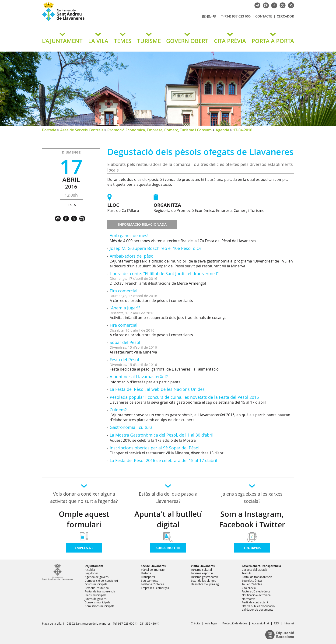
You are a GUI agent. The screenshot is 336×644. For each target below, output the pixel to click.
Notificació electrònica (256, 595)
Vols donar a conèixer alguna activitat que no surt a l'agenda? (84, 497)
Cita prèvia (249, 588)
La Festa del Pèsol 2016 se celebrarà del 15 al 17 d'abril (163, 460)
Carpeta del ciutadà (254, 570)
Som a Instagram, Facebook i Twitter (252, 519)
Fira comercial (124, 291)
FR (214, 16)
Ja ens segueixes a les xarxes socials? (252, 497)
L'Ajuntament (94, 566)
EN (209, 16)
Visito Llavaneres (203, 566)
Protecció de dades (235, 623)
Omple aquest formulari (84, 519)
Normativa (249, 599)
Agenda (222, 130)
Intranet (289, 623)
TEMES (123, 41)
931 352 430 (148, 623)
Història (146, 573)
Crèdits (196, 623)
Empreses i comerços (155, 588)
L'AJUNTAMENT (62, 41)
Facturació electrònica (256, 591)
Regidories (92, 573)
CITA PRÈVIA (230, 41)
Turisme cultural (201, 570)
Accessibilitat (261, 623)
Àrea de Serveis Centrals (82, 130)
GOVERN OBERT (187, 41)
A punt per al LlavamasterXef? (139, 377)
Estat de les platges (203, 581)
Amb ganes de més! (129, 235)
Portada (49, 130)
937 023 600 (126, 623)
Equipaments (149, 581)
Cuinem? (118, 410)
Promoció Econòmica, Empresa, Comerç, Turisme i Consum (159, 130)
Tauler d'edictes (252, 584)
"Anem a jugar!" (125, 308)
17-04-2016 (243, 130)
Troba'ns (252, 548)
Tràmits (247, 573)
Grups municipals (96, 584)
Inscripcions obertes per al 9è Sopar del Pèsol (155, 448)
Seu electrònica (252, 581)
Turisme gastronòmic (205, 577)
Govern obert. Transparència (261, 566)
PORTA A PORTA (273, 41)
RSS (276, 623)
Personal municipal (97, 588)
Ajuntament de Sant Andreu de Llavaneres (97, 21)
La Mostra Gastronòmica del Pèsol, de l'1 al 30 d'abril (162, 435)
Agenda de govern (97, 577)
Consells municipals (98, 602)
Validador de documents (257, 609)
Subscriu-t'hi (168, 548)
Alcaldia (90, 570)
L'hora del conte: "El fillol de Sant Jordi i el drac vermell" (164, 273)
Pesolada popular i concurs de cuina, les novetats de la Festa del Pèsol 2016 (184, 397)
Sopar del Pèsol (125, 342)
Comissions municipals (100, 606)
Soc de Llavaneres (153, 566)
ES (204, 16)
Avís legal (211, 623)
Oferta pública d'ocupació (258, 606)
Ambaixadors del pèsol (132, 256)
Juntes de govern (96, 599)
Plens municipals (96, 595)
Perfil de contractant (255, 602)
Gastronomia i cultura (131, 427)
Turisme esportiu (202, 573)
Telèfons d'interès (152, 584)
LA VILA (98, 41)
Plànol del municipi (153, 570)
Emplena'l (84, 548)
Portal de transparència (100, 591)
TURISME (149, 41)
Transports (148, 577)
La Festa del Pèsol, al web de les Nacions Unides (157, 389)
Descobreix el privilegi (205, 584)
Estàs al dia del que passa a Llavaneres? (168, 497)
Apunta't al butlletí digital (168, 519)
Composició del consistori (101, 581)
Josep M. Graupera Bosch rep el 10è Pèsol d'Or (156, 248)
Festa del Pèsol (124, 360)
